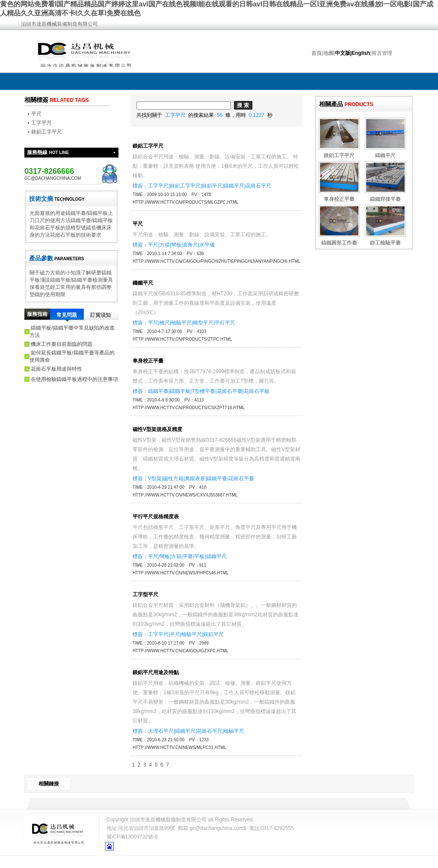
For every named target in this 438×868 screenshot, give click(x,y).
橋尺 (165, 323)
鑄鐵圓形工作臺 (339, 243)
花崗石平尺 (258, 186)
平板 (199, 556)
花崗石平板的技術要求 (76, 235)
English (361, 53)
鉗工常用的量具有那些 (76, 287)
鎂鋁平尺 (212, 186)
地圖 (328, 53)
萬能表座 (195, 479)
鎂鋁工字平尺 (47, 132)
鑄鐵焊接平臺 (385, 199)
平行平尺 (225, 323)
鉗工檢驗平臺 (385, 243)
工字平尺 (41, 123)
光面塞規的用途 (47, 213)
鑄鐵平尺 (234, 186)
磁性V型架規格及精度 (157, 429)
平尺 (36, 114)
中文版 (343, 53)
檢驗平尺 (181, 323)
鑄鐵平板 (180, 391)
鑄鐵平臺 (158, 391)
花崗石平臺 (230, 391)
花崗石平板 (257, 391)
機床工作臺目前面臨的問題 (62, 344)
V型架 (155, 479)
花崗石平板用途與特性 (56, 369)
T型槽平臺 (203, 391)
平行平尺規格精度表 (156, 517)
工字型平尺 (145, 595)
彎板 (176, 245)
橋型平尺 (203, 323)
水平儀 (207, 245)
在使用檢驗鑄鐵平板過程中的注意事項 (74, 379)
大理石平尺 (161, 731)
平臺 (188, 556)
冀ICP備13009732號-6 (132, 837)
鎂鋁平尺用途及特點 (156, 672)
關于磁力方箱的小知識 (55, 273)
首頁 (317, 53)
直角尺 (190, 245)
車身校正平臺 (148, 361)
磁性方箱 (173, 479)
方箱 (165, 245)
